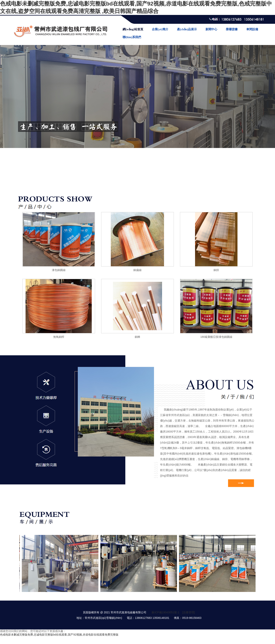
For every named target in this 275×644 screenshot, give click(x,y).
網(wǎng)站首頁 (133, 29)
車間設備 (252, 29)
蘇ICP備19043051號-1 (165, 612)
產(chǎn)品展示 (187, 29)
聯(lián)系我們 (132, 37)
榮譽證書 (232, 29)
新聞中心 (211, 29)
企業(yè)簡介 (160, 29)
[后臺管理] (189, 612)
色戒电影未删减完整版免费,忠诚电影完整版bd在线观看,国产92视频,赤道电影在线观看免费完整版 (59, 635)
